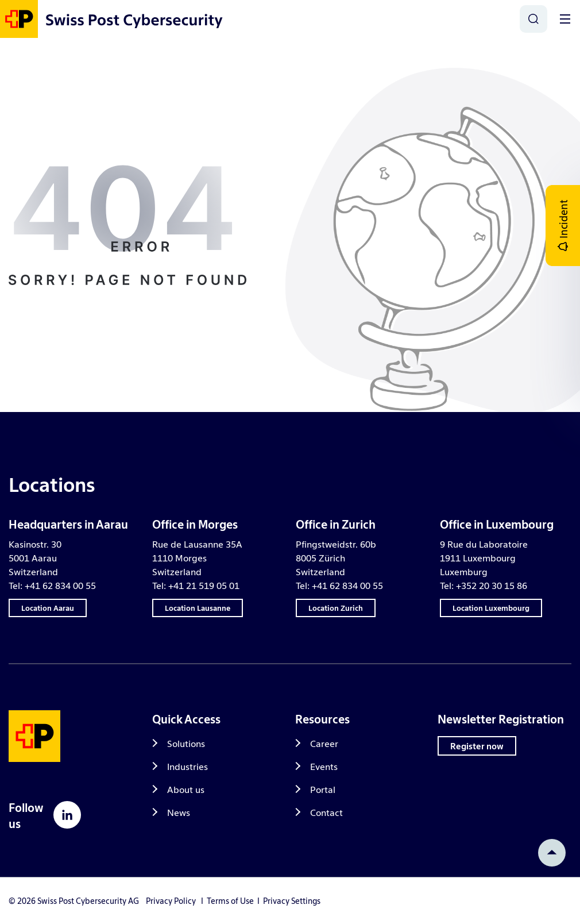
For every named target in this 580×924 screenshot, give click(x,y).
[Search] (533, 19)
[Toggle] (565, 19)
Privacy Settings (292, 900)
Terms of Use (230, 900)
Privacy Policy (171, 900)
